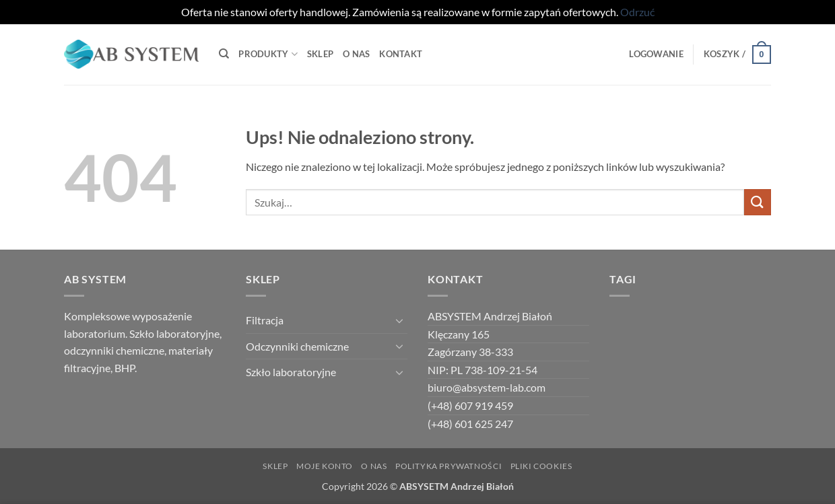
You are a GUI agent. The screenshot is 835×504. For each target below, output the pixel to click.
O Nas (356, 54)
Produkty (268, 54)
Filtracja (265, 320)
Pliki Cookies (541, 466)
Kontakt (401, 54)
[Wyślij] (758, 202)
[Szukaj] (224, 54)
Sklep (320, 54)
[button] (656, 54)
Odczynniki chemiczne (297, 346)
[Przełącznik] (399, 320)
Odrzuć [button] (637, 12)
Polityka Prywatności (448, 466)
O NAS (374, 466)
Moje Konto (325, 466)
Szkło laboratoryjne (291, 372)
